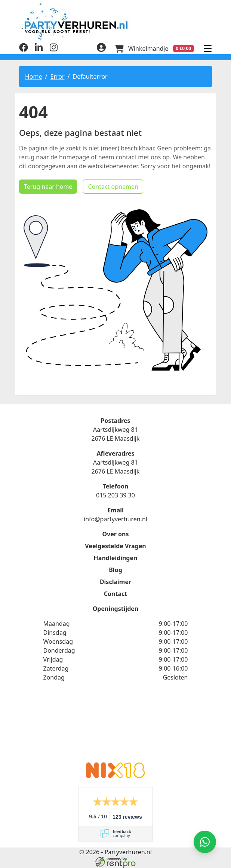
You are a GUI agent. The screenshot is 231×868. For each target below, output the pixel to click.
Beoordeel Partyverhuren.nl (115, 727)
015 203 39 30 (115, 495)
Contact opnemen (113, 187)
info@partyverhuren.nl (115, 519)
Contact (115, 594)
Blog (115, 570)
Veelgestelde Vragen (115, 546)
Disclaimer (115, 582)
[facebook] (24, 50)
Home (34, 77)
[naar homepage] (115, 21)
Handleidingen (116, 558)
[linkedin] (38, 50)
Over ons (115, 534)
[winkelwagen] (154, 49)
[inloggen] (101, 49)
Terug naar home (48, 187)
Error (57, 77)
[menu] (207, 49)
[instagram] (53, 50)
